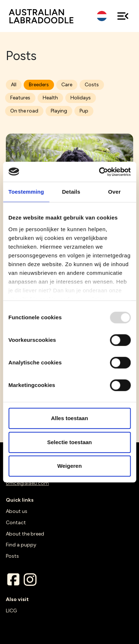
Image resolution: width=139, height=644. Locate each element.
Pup (84, 111)
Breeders (39, 85)
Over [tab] (114, 192)
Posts (12, 556)
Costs (92, 85)
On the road (24, 111)
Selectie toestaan (69, 442)
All (14, 85)
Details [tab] (71, 192)
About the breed (25, 534)
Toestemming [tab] (26, 192)
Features (20, 98)
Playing (59, 111)
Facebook (13, 580)
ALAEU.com (41, 16)
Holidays (81, 98)
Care (67, 85)
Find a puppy (21, 545)
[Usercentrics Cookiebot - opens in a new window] (99, 172)
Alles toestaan (70, 418)
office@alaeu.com (27, 483)
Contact (16, 523)
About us (17, 511)
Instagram (30, 580)
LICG (11, 611)
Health (50, 98)
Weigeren (69, 466)
